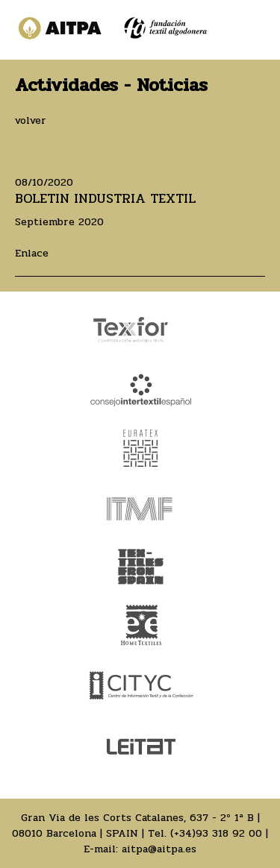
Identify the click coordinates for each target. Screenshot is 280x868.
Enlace (32, 253)
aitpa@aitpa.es (159, 849)
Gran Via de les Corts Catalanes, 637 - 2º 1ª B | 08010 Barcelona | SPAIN (136, 825)
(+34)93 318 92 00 (216, 833)
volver (31, 120)
